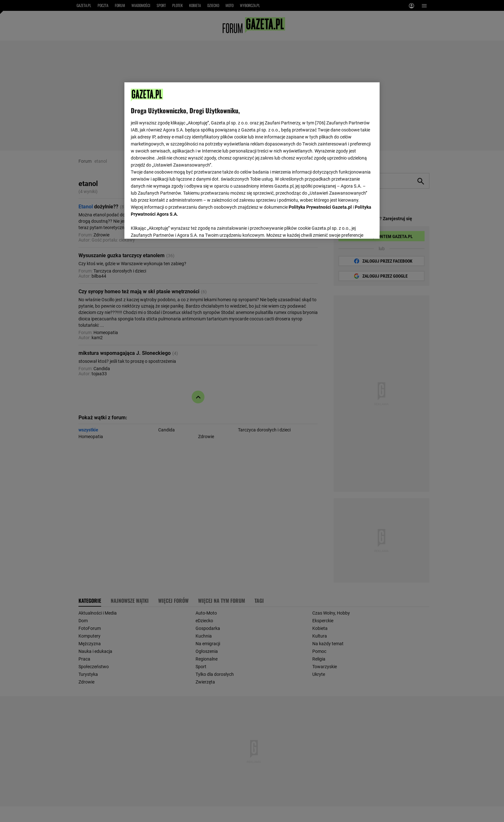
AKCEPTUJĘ (352, 226)
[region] (252, 160)
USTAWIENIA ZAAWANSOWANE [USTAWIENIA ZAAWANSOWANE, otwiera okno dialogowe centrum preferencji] (172, 226)
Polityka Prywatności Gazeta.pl (320, 207)
